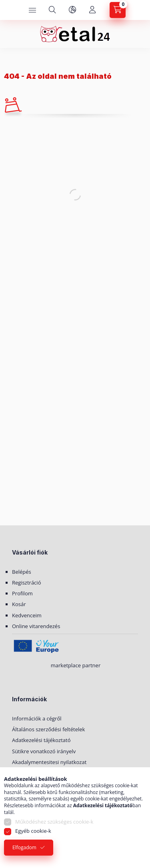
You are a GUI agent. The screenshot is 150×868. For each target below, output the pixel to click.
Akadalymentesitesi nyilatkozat (49, 762)
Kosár (19, 604)
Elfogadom (24, 847)
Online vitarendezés (36, 626)
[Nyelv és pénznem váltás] (72, 10)
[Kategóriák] (32, 10)
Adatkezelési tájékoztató (41, 740)
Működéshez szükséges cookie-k (54, 822)
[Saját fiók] (92, 10)
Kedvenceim (27, 615)
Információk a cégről (37, 718)
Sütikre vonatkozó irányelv (44, 751)
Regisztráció (26, 583)
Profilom (22, 593)
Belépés (22, 572)
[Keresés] (52, 10)
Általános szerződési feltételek (48, 729)
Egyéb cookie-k (33, 831)
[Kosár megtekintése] (118, 10)
